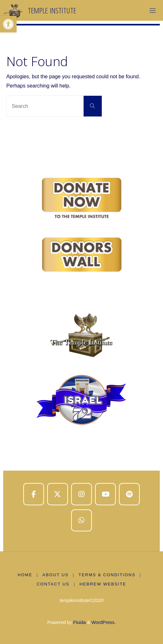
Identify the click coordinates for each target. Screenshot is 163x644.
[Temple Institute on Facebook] (34, 494)
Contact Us (53, 584)
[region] (81, 303)
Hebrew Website (103, 584)
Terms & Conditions (107, 575)
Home (25, 575)
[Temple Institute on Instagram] (81, 494)
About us (56, 575)
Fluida (79, 622)
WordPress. (104, 622)
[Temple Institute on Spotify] (129, 494)
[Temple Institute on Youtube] (105, 494)
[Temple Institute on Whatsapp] (81, 521)
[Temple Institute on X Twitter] (58, 494)
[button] (8, 24)
